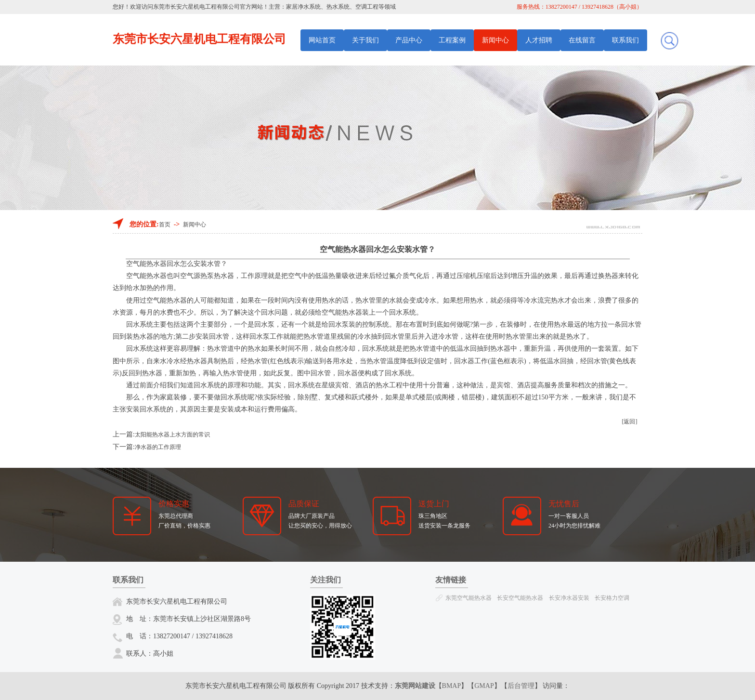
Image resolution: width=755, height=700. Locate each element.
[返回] (630, 422)
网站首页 (322, 40)
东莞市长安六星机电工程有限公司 (196, 7)
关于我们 (365, 40)
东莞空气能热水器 (469, 598)
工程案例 (452, 40)
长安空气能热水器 (520, 598)
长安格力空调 (612, 598)
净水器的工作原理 (158, 447)
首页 (165, 225)
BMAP (452, 686)
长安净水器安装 (569, 598)
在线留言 (582, 40)
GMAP (484, 686)
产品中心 (409, 40)
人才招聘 (539, 40)
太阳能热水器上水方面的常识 (172, 435)
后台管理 (521, 686)
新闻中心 (495, 40)
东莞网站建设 (415, 686)
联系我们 (625, 40)
